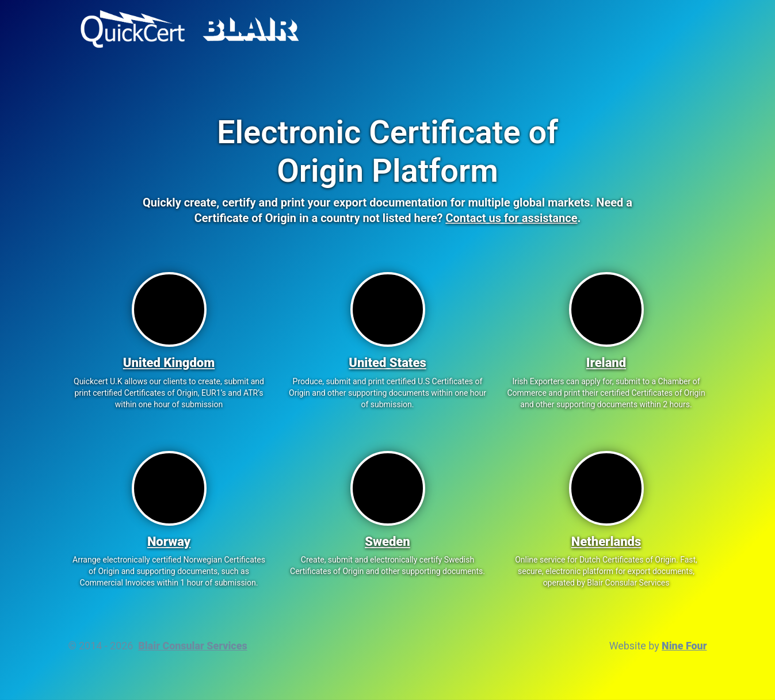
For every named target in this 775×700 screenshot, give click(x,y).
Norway (169, 542)
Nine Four (684, 646)
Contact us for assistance (511, 218)
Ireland (606, 363)
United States (387, 363)
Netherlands (606, 542)
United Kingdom (169, 363)
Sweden (387, 542)
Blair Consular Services (192, 646)
